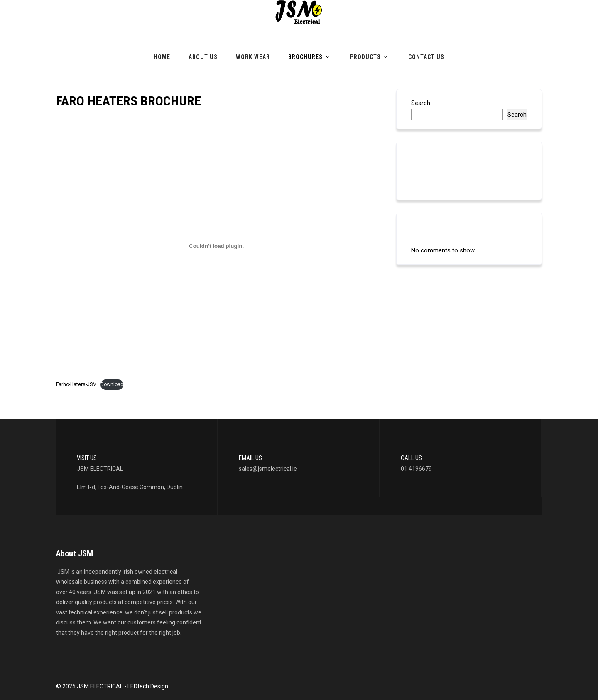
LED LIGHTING (431, 178)
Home (162, 57)
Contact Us (426, 57)
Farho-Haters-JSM (76, 384)
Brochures (310, 57)
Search (421, 103)
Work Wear (253, 57)
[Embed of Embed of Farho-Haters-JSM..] (216, 246)
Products (370, 57)
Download (112, 384)
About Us (203, 57)
